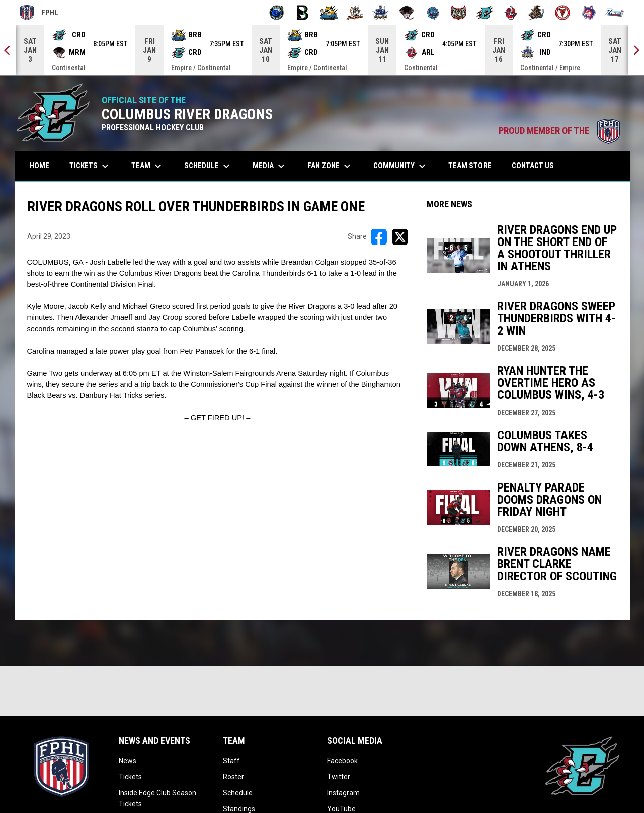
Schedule (238, 793)
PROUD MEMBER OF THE (559, 131)
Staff (231, 761)
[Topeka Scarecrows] (537, 13)
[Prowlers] (459, 13)
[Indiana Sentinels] (381, 13)
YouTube (341, 809)
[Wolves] (589, 13)
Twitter (339, 777)
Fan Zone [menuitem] (330, 166)
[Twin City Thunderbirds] (563, 13)
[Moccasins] (407, 13)
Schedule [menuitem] (208, 166)
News (128, 761)
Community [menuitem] (401, 166)
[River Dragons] (485, 13)
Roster (233, 777)
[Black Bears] (303, 13)
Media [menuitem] (270, 166)
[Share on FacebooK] (379, 237)
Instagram (343, 793)
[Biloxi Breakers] (277, 13)
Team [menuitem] (148, 166)
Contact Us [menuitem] (533, 166)
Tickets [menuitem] (90, 166)
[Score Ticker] (322, 50)
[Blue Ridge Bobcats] (329, 13)
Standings (239, 809)
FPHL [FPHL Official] (39, 13)
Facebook (342, 761)
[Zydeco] (615, 13)
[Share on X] (400, 237)
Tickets (130, 777)
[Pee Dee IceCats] (433, 13)
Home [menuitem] (39, 166)
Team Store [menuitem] (474, 165)
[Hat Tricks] (355, 13)
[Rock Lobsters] (511, 13)
